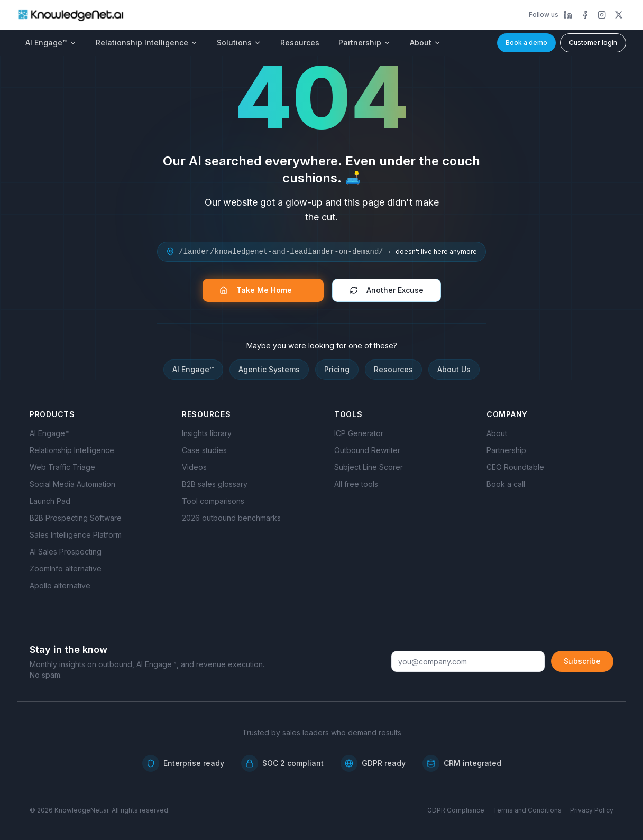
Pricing (337, 369)
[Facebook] (585, 15)
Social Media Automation (72, 484)
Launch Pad (50, 501)
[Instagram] (602, 15)
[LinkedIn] (568, 15)
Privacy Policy (592, 810)
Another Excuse (387, 290)
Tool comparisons (213, 501)
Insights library (207, 433)
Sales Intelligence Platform (76, 535)
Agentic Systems (269, 369)
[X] (619, 15)
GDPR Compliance (456, 810)
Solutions (239, 43)
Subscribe (582, 661)
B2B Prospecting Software (76, 518)
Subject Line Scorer (369, 467)
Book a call (506, 484)
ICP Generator (359, 433)
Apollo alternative (60, 585)
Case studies (204, 450)
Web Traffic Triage (62, 467)
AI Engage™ (51, 43)
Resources (300, 43)
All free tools (356, 484)
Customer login (593, 43)
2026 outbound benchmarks (231, 518)
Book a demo (526, 43)
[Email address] (468, 661)
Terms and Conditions (527, 810)
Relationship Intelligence (147, 43)
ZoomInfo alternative (66, 569)
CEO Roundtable (515, 467)
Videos (194, 467)
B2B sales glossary (215, 484)
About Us (454, 369)
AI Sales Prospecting (66, 552)
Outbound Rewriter (367, 450)
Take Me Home (261, 290)
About (425, 43)
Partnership (365, 43)
